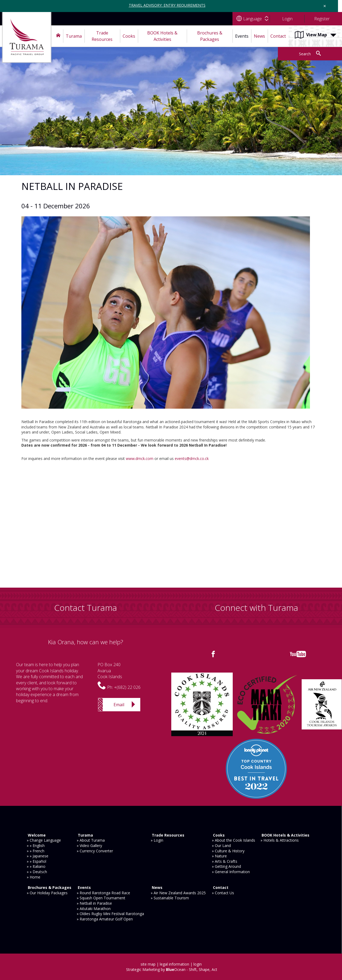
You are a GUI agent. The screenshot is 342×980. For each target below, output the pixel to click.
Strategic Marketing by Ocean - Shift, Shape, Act (172, 969)
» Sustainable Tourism (170, 898)
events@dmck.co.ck (192, 458)
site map (148, 964)
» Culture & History (228, 851)
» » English (36, 846)
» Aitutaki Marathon (94, 909)
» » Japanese (38, 856)
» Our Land (221, 846)
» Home (34, 877)
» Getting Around (226, 866)
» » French (36, 851)
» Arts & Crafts (225, 861)
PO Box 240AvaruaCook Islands (110, 671)
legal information (174, 964)
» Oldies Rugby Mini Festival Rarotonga (110, 914)
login (198, 964)
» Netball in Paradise (94, 903)
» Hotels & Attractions (280, 840)
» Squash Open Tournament (101, 898)
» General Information (231, 872)
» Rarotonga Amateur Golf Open (105, 919)
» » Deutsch (37, 872)
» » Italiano (36, 866)
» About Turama (91, 840)
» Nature (219, 856)
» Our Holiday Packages (47, 893)
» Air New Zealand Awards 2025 (178, 893)
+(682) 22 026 (127, 687)
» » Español (36, 861)
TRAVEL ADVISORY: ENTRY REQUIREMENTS (167, 5)
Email (119, 705)
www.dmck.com (140, 458)
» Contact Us (223, 893)
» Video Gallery (89, 846)
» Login (157, 840)
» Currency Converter (95, 851)
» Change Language (44, 840)
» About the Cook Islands (234, 840)
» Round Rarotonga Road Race (103, 893)
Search (305, 54)
